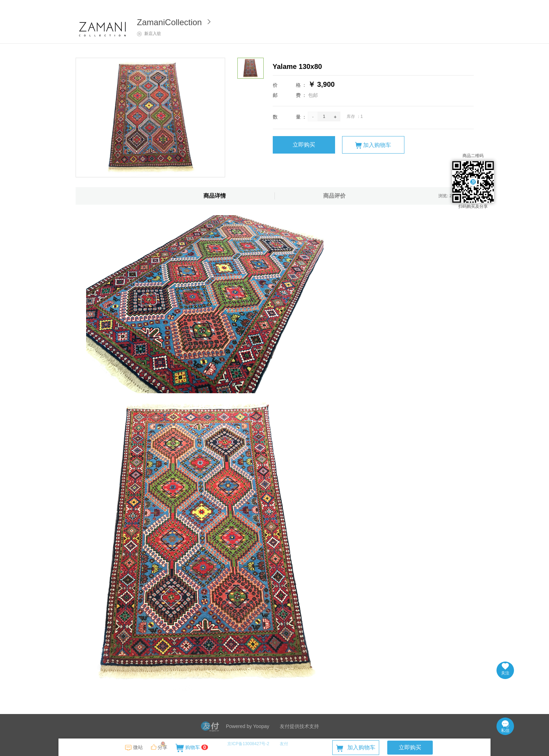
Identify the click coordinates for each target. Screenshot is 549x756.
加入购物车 (373, 145)
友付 (284, 744)
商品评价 (334, 196)
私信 (505, 727)
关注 (505, 669)
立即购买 (304, 145)
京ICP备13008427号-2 (248, 744)
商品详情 (215, 196)
